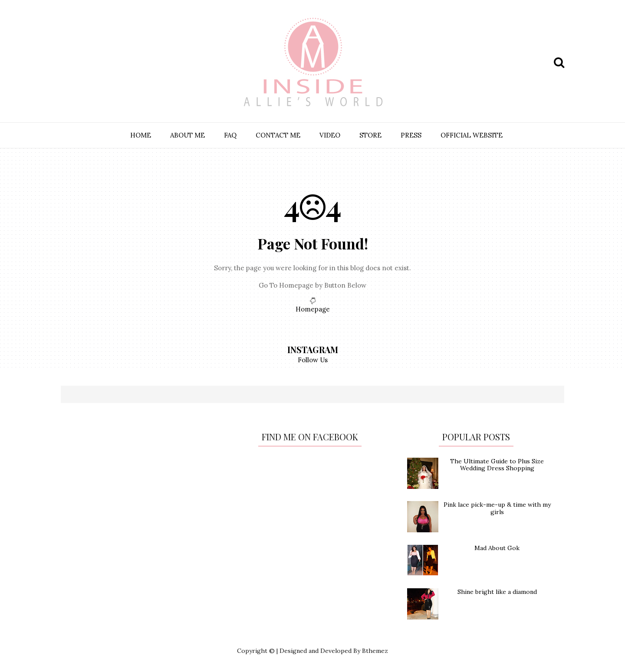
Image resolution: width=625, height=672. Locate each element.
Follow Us (313, 360)
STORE (370, 135)
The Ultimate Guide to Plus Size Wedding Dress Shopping (497, 465)
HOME (141, 135)
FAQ (230, 135)
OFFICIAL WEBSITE (472, 135)
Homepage (313, 309)
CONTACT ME (278, 135)
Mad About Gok (497, 548)
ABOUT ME (187, 135)
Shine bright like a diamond (497, 592)
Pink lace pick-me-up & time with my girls (497, 508)
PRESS (411, 135)
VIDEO (330, 135)
